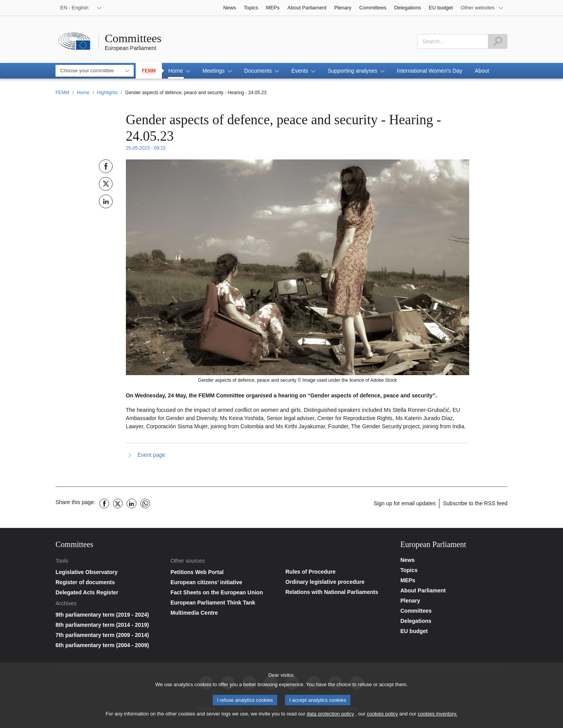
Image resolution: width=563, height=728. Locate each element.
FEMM (149, 71)
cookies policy (382, 716)
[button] (179, 71)
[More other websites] (482, 8)
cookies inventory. (437, 716)
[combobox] (453, 41)
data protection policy (330, 716)
